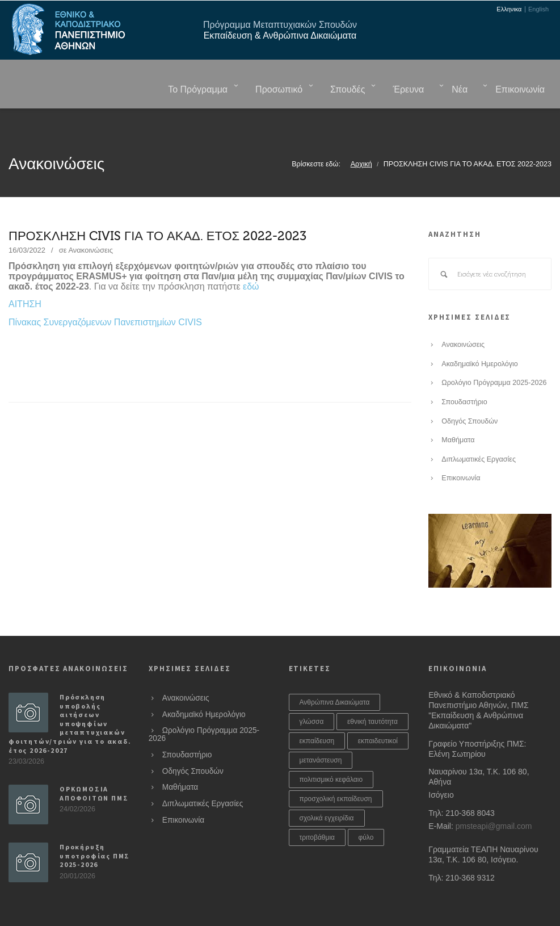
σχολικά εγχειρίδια (327, 790)
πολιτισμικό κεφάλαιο (331, 751)
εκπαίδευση (317, 713)
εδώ (251, 258)
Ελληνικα (509, 9)
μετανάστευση (321, 732)
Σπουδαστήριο (464, 374)
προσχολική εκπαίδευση (336, 770)
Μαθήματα (458, 412)
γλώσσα (312, 693)
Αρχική (361, 136)
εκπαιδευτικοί (378, 713)
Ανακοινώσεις (90, 222)
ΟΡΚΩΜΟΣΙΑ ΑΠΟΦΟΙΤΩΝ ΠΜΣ (94, 765)
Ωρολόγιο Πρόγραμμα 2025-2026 (494, 354)
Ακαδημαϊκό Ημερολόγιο (480, 336)
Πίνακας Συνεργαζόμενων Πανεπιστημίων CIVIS (105, 294)
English (538, 9)
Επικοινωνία (461, 450)
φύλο (366, 809)
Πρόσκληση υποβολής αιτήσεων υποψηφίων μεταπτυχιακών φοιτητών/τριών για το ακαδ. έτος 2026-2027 (70, 695)
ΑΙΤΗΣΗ (25, 276)
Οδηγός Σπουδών (470, 393)
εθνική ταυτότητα (372, 693)
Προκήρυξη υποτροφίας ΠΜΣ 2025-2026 (95, 827)
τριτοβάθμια (317, 809)
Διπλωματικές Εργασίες (479, 431)
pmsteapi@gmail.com (494, 798)
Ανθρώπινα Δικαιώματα (335, 674)
